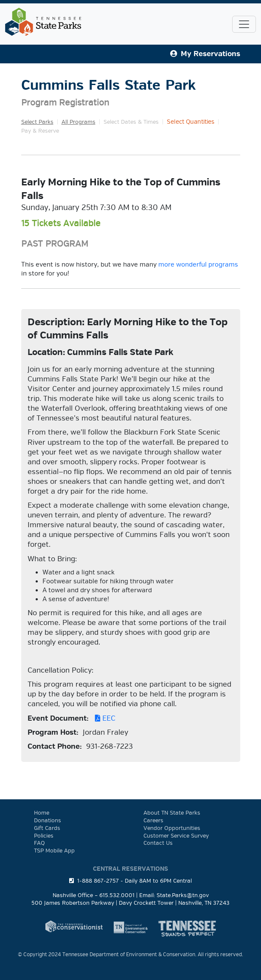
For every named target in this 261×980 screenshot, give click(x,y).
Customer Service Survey (176, 836)
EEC (103, 718)
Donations (48, 821)
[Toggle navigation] (244, 24)
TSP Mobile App (54, 851)
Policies (44, 836)
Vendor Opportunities (172, 828)
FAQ (39, 843)
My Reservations (205, 54)
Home (42, 813)
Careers (153, 821)
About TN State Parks (172, 813)
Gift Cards (47, 828)
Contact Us (158, 843)
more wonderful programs (198, 264)
